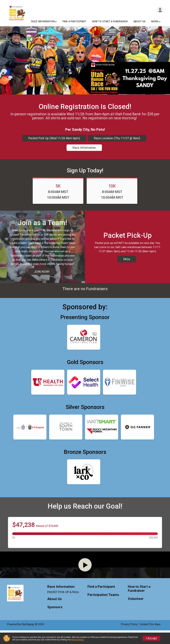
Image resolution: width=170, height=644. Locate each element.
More (155, 22)
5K (58, 186)
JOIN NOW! (42, 276)
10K (112, 186)
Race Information (43, 22)
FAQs (127, 263)
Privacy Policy (77, 640)
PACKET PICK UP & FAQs (63, 606)
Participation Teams (103, 608)
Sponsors (55, 621)
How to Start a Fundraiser (110, 22)
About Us (139, 22)
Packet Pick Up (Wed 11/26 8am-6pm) (54, 138)
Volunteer (136, 612)
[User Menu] (160, 10)
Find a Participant (74, 22)
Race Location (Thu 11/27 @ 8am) (117, 138)
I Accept (151, 638)
